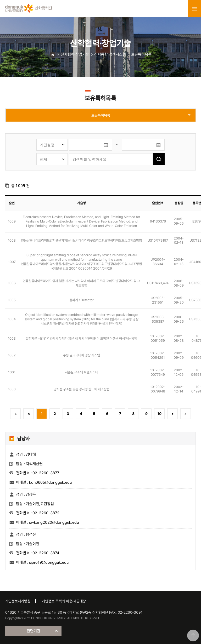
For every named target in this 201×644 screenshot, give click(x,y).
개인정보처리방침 (18, 601)
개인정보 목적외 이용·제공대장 (64, 601)
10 (159, 414)
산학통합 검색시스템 (110, 54)
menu (194, 9)
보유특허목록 (141, 54)
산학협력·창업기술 (75, 54)
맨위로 (193, 636)
